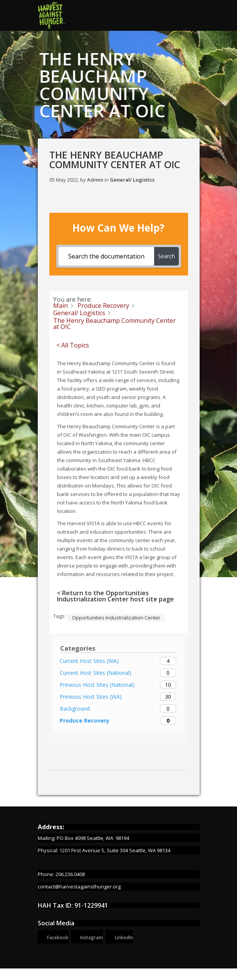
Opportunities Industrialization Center (116, 618)
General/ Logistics (132, 180)
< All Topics (73, 345)
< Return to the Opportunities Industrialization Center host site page (115, 596)
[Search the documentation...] (106, 256)
